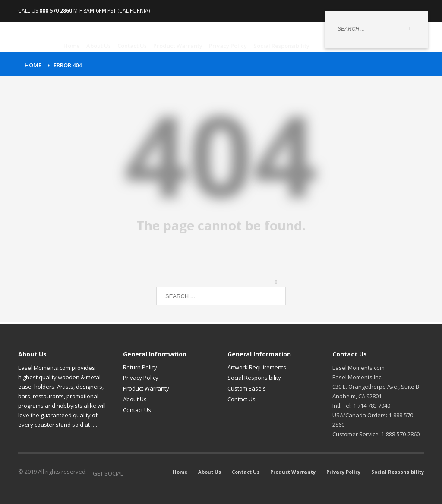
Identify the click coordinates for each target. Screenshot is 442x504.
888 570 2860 (56, 11)
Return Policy (140, 367)
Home (33, 65)
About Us (135, 399)
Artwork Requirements (257, 367)
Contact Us (137, 410)
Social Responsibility (254, 378)
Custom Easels (247, 388)
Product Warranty (146, 388)
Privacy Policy (141, 378)
